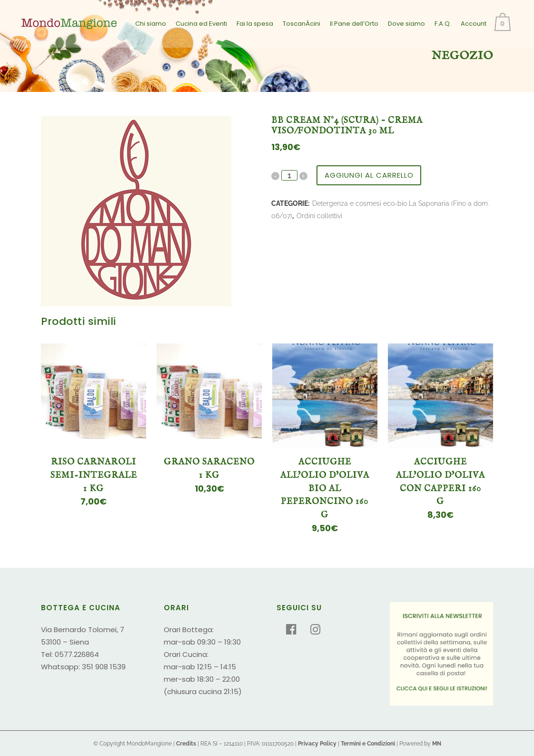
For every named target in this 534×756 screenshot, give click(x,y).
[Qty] (289, 175)
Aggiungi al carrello (369, 175)
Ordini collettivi (319, 216)
